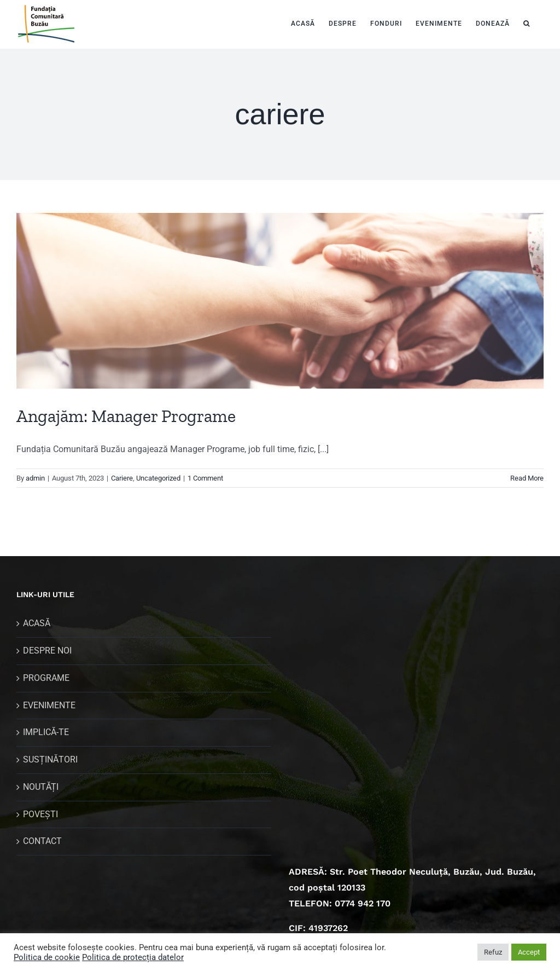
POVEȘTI (40, 814)
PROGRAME (46, 678)
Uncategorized (158, 478)
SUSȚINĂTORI (50, 759)
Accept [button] (529, 952)
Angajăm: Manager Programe (126, 416)
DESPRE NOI (47, 651)
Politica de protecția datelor (133, 957)
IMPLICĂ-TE (46, 732)
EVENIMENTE (49, 705)
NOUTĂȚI (41, 787)
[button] (527, 22)
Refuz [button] (493, 952)
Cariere (122, 478)
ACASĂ (37, 623)
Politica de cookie (47, 957)
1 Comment (205, 478)
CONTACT (42, 841)
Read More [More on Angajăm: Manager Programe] (527, 478)
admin (35, 478)
